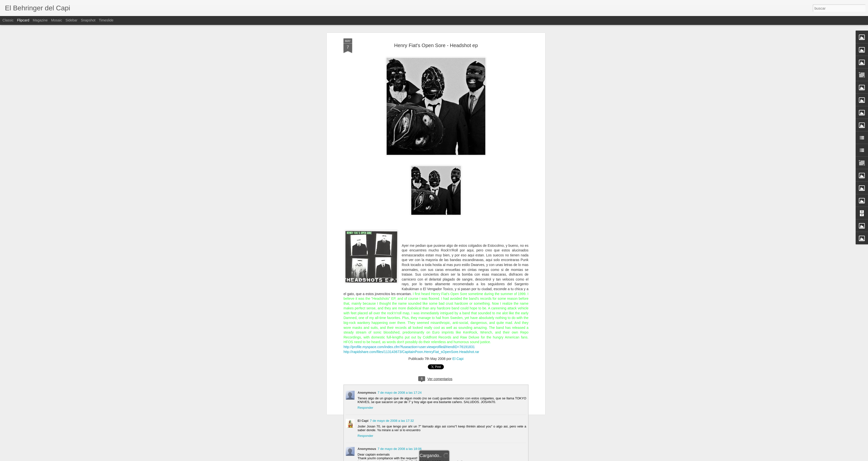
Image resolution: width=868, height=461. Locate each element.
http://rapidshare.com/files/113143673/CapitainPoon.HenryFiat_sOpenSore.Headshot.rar (411, 352)
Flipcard (23, 20)
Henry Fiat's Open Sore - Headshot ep (436, 45)
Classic (8, 20)
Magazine (40, 20)
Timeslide (106, 20)
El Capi (458, 359)
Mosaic (56, 20)
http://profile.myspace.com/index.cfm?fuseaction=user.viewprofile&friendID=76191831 (409, 347)
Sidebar (72, 20)
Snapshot (88, 20)
